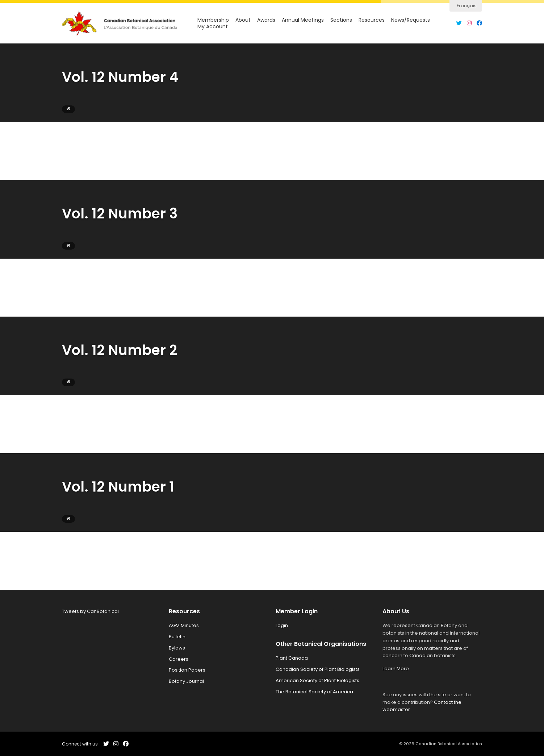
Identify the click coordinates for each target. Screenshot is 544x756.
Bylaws (177, 648)
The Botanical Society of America (314, 692)
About (243, 20)
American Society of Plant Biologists (317, 680)
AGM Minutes (184, 625)
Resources (372, 20)
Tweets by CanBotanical (90, 611)
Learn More (396, 669)
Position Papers (187, 670)
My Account (213, 27)
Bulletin (177, 637)
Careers (179, 659)
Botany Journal (186, 681)
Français (467, 6)
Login (282, 625)
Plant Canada (292, 658)
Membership (213, 20)
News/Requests (411, 20)
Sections (341, 20)
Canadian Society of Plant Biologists (318, 669)
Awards (266, 20)
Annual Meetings (303, 20)
